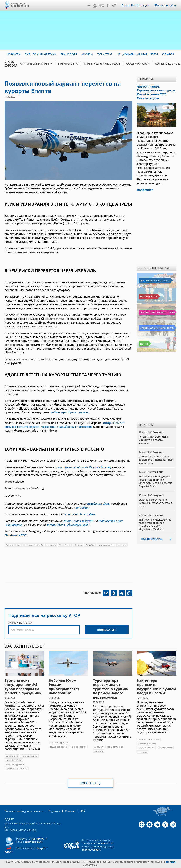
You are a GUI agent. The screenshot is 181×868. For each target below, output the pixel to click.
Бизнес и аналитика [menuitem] (40, 54)
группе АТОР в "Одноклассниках (68, 525)
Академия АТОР (138, 64)
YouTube (95, 6)
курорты (122, 545)
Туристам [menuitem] (105, 54)
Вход (125, 5)
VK (101, 6)
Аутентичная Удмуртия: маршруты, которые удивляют (153, 440)
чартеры (99, 751)
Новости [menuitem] (14, 54)
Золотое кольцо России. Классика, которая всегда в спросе (155, 503)
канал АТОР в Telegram (78, 521)
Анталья (99, 747)
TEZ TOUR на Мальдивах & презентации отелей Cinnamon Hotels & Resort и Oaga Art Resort (155, 481)
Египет (10, 545)
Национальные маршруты (157, 328)
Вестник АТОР (148, 296)
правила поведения (149, 739)
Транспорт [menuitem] (69, 54)
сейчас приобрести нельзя (70, 412)
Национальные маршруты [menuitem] (137, 54)
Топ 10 (144, 344)
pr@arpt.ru (40, 848)
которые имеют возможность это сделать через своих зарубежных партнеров (65, 425)
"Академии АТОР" (16, 535)
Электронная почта (19, 623)
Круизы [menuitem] (87, 54)
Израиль (51, 545)
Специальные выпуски (155, 281)
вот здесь (82, 507)
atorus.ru (171, 862)
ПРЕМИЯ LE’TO (68, 64)
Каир (19, 545)
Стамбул (90, 545)
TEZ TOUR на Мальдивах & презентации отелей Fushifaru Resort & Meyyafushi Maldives (155, 525)
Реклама (70, 811)
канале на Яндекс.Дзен (80, 514)
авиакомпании (106, 545)
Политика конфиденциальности (24, 811)
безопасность (165, 748)
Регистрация (140, 5)
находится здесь (98, 504)
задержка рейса (58, 747)
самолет (143, 752)
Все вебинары (152, 539)
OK (108, 6)
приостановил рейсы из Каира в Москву (83, 467)
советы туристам (147, 743)
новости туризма (15, 764)
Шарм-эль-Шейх (34, 545)
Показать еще (90, 783)
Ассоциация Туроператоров (20, 5)
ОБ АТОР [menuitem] (168, 54)
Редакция (54, 811)
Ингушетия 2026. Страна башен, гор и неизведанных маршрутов (156, 460)
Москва (78, 545)
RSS (83, 811)
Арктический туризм (36, 64)
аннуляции (12, 756)
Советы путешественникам (157, 312)
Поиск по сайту (166, 5)
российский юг (14, 760)
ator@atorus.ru (34, 842)
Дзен (89, 6)
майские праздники (17, 769)
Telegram (114, 6)
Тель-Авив (65, 545)
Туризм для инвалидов (102, 64)
